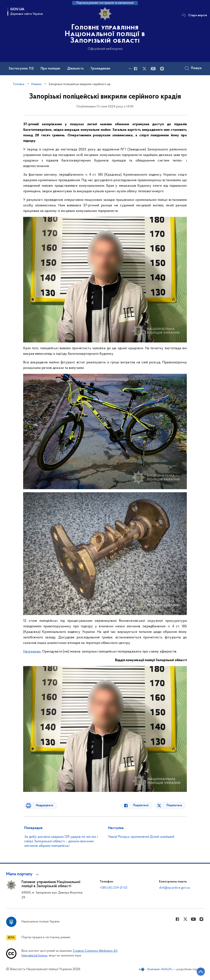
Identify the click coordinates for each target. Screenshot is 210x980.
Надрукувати (40, 805)
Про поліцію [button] (50, 69)
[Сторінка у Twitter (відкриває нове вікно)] (144, 69)
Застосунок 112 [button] (21, 69)
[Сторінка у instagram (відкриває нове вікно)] (162, 69)
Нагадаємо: (32, 652)
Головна (19, 84)
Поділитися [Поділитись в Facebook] (145, 805)
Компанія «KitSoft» (160, 969)
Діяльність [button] (76, 69)
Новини (36, 84)
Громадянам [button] (100, 69)
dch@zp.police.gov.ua (174, 888)
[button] (23, 874)
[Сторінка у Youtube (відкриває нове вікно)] (153, 69)
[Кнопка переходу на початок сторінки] (195, 971)
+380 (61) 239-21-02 (114, 888)
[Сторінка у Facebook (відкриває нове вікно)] (136, 69)
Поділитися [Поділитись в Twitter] (175, 805)
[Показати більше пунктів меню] (130, 69)
